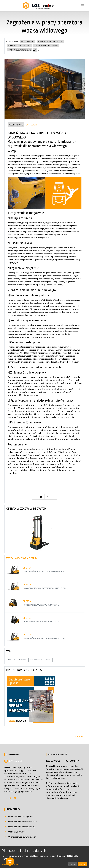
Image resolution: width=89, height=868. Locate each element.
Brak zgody (72, 864)
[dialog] (44, 857)
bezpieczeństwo (36, 660)
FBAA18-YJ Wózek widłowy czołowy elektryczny (44, 572)
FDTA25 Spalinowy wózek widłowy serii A (41, 622)
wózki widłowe (27, 42)
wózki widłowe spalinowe (19, 46)
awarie (49, 660)
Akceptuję (82, 864)
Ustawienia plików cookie (11, 864)
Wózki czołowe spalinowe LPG (21, 827)
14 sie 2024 (31, 125)
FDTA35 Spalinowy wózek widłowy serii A (41, 605)
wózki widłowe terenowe (19, 50)
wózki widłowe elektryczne (50, 42)
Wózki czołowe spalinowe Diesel (22, 822)
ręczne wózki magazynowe (46, 46)
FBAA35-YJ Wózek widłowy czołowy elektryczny (44, 588)
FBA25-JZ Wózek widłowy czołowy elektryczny (44, 638)
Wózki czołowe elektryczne (20, 816)
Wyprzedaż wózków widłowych (22, 837)
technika (12, 660)
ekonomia (22, 660)
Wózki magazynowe (17, 832)
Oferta (27, 568)
